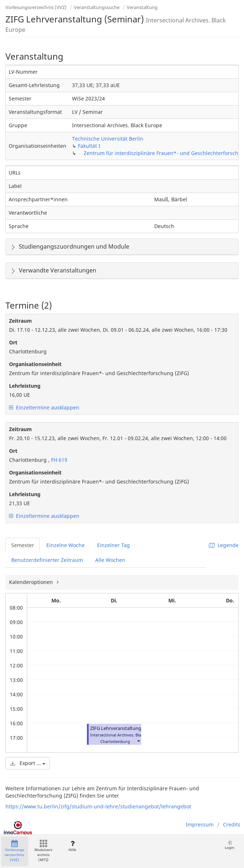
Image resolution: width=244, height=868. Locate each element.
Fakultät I (89, 146)
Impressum (200, 824)
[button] (138, 741)
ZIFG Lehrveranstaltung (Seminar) (127, 728)
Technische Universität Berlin (108, 139)
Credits (232, 824)
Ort (13, 342)
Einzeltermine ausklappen (44, 407)
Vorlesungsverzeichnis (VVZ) (36, 7)
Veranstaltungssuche (97, 7)
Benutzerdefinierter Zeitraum (47, 560)
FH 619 (58, 460)
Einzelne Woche (66, 545)
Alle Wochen (110, 560)
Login (230, 845)
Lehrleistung (25, 386)
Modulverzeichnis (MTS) (43, 851)
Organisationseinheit (35, 364)
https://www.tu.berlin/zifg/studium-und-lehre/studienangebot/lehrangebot (98, 806)
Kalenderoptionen (32, 582)
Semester (23, 545)
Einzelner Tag (113, 545)
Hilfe (72, 846)
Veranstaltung (142, 7)
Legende (224, 545)
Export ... (28, 763)
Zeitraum (20, 321)
